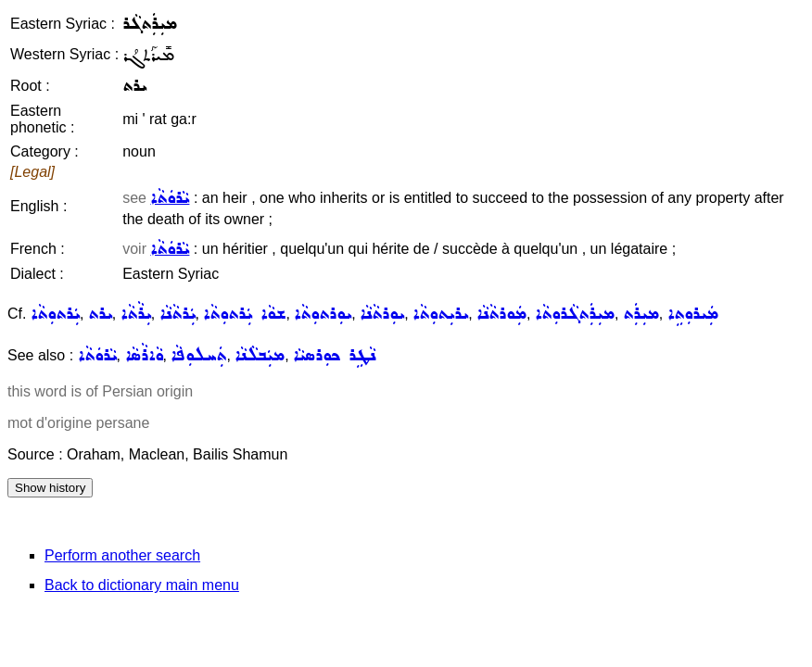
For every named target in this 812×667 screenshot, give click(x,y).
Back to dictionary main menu (142, 585)
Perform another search (122, 555)
